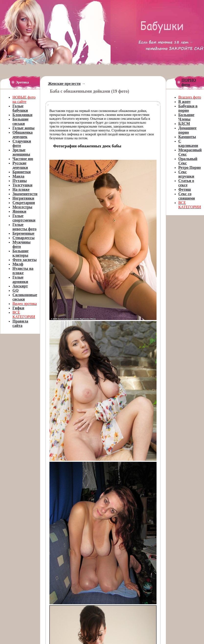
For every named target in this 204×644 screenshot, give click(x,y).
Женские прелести (64, 84)
